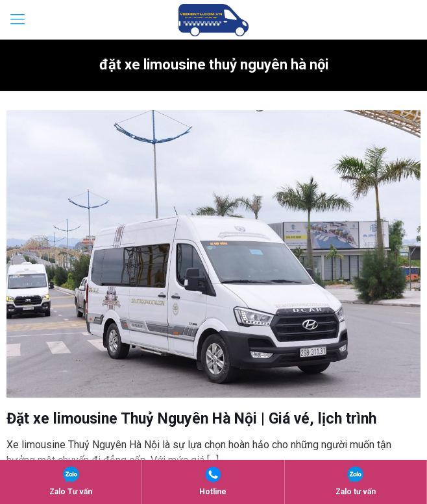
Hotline (213, 481)
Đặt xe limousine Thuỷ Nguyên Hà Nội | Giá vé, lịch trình (191, 419)
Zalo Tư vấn (71, 481)
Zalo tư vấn (356, 481)
